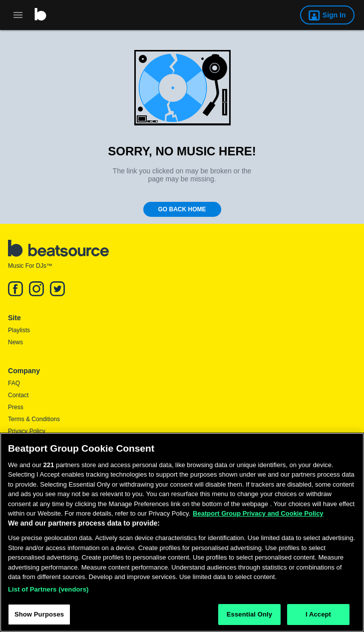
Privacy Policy (27, 431)
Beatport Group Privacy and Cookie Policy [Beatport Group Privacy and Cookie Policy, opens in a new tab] (258, 513)
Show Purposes (39, 614)
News (15, 342)
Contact (18, 395)
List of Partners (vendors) (48, 589)
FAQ (14, 383)
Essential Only (249, 614)
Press (16, 407)
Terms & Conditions (34, 419)
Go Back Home (182, 209)
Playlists (19, 330)
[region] (182, 532)
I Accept (318, 614)
